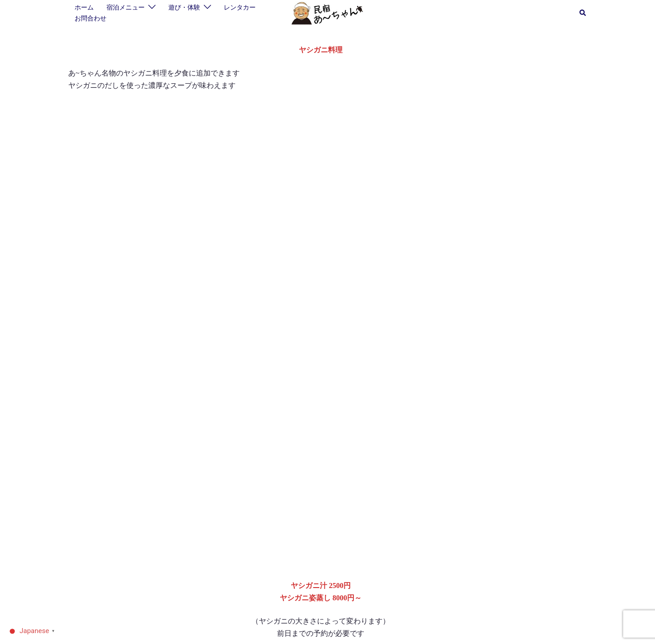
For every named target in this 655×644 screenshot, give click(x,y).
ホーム (84, 7)
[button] (583, 13)
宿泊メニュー (126, 7)
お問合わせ (91, 18)
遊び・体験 (184, 7)
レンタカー (240, 7)
